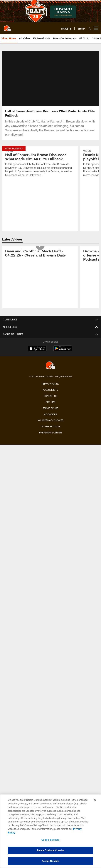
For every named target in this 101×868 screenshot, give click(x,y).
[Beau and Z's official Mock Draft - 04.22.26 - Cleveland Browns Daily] (40, 254)
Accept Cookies (51, 861)
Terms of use (50, 408)
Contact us (50, 396)
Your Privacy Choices (51, 420)
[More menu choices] (96, 28)
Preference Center (50, 433)
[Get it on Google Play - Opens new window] (63, 350)
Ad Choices (51, 414)
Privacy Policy (50, 384)
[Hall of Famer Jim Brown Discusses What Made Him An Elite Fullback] (40, 164)
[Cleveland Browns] (50, 366)
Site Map (51, 402)
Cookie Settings (50, 426)
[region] (50, 831)
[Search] (89, 28)
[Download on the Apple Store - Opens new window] (37, 349)
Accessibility (50, 390)
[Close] (95, 800)
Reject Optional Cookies (50, 850)
